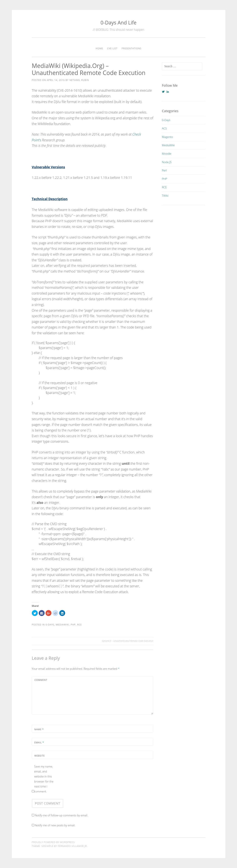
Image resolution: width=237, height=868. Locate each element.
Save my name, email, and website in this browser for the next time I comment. (44, 779)
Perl (164, 170)
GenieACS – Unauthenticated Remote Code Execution (128, 641)
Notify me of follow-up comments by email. (61, 815)
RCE (80, 625)
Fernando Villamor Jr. (73, 846)
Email (39, 743)
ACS (164, 128)
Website (40, 756)
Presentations (132, 48)
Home (99, 48)
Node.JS (167, 162)
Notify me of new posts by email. (55, 825)
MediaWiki (62, 625)
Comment (41, 680)
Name (39, 729)
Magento (167, 137)
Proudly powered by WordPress (53, 842)
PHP (73, 625)
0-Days (50, 625)
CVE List (112, 48)
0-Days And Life (118, 22)
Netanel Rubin (79, 80)
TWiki (165, 196)
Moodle (167, 153)
